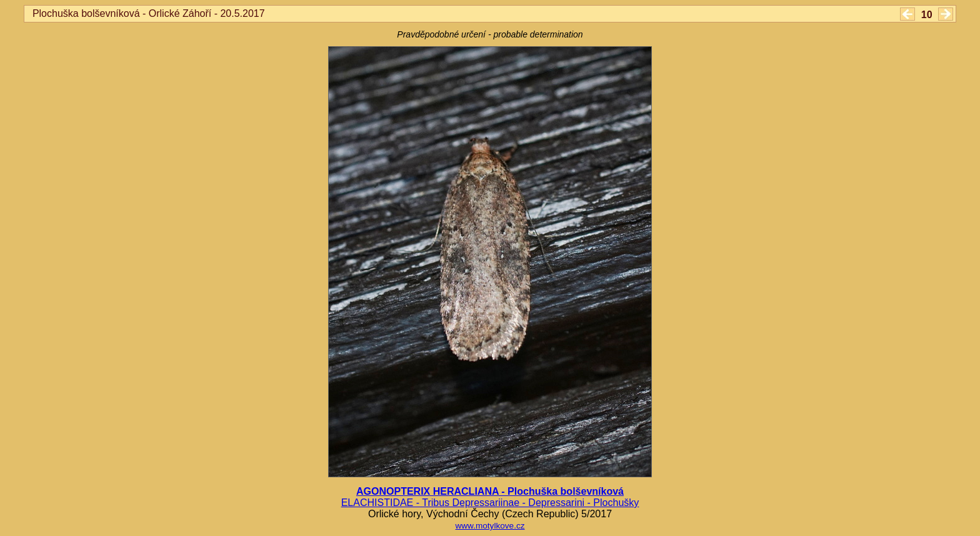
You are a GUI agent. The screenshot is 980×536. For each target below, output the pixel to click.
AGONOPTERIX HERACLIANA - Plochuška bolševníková (490, 491)
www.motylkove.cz (490, 526)
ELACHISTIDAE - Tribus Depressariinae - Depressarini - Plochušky (490, 503)
